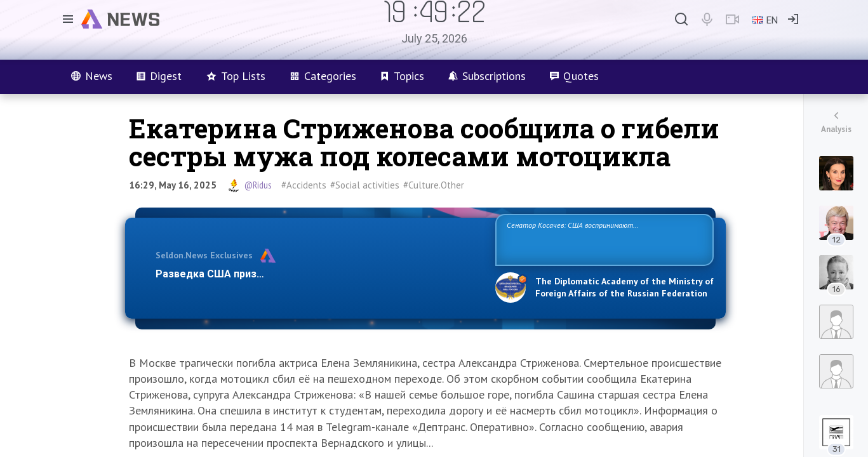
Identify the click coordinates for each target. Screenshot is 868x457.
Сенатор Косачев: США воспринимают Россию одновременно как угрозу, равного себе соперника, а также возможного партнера (603, 239)
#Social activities (365, 185)
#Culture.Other (434, 185)
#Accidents (304, 185)
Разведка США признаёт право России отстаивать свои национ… (319, 274)
